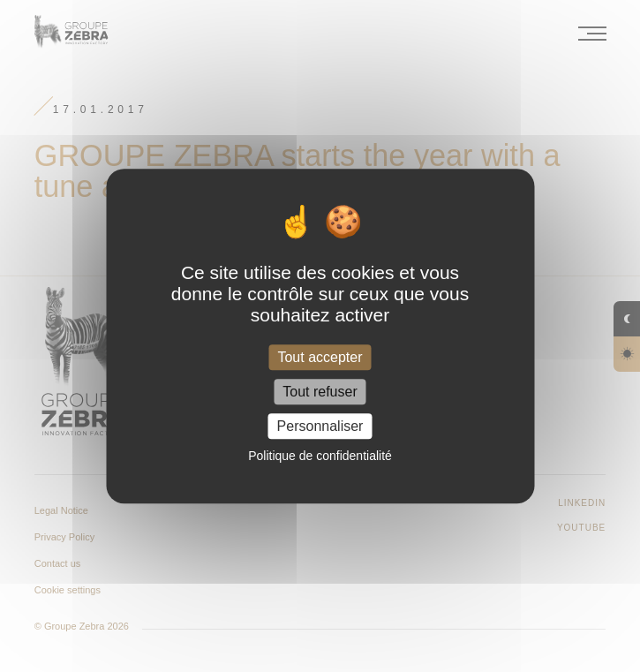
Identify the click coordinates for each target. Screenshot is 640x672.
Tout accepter (320, 357)
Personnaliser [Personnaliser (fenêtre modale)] (320, 426)
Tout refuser (320, 392)
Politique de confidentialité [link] (320, 456)
